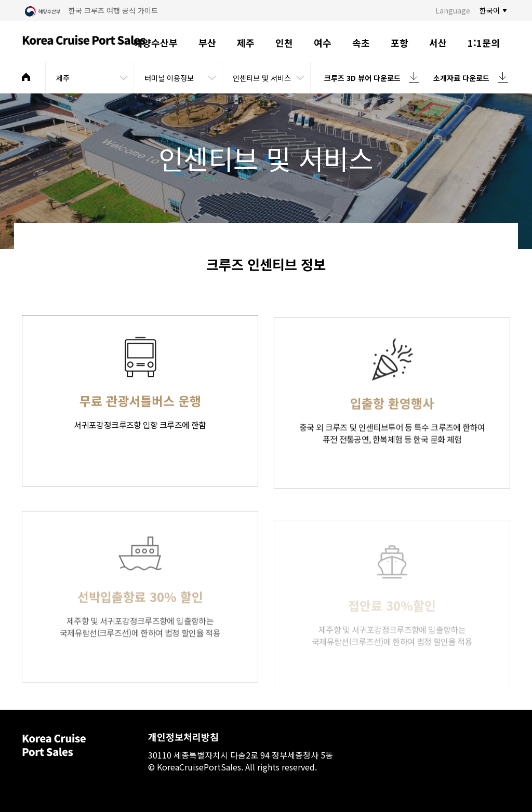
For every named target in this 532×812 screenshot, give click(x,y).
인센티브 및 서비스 (262, 78)
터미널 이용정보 (169, 78)
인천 (284, 43)
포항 (400, 43)
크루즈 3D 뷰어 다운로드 (362, 78)
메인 (26, 77)
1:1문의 (484, 43)
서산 (438, 43)
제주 (246, 43)
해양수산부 (156, 43)
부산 (207, 43)
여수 (323, 43)
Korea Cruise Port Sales (84, 42)
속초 (361, 43)
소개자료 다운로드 (461, 78)
